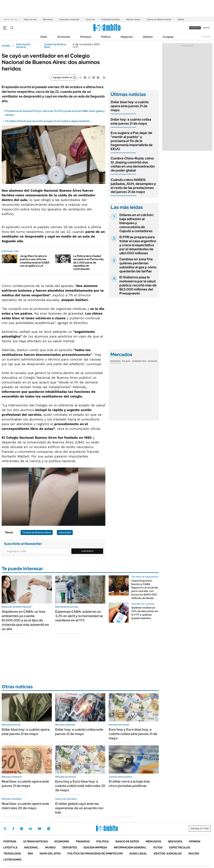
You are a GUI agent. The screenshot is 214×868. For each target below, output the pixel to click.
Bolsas (126, 361)
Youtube (39, 829)
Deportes (70, 847)
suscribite (195, 28)
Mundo (50, 847)
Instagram (22, 829)
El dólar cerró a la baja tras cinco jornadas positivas (129, 784)
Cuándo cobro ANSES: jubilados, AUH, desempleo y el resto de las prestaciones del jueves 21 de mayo (133, 186)
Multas (194, 854)
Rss (30, 854)
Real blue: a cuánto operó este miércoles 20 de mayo (25, 806)
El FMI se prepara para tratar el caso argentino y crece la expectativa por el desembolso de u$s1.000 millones (138, 245)
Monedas (115, 361)
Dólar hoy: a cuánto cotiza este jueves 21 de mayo (131, 121)
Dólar (44, 37)
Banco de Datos (127, 841)
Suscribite (87, 551)
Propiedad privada (110, 19)
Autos (158, 847)
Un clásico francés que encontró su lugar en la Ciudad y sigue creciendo (47, 121)
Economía (64, 37)
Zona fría (90, 19)
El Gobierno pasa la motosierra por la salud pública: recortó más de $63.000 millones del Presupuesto (138, 285)
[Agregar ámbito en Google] (63, 77)
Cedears (152, 361)
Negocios (127, 37)
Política (106, 37)
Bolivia (181, 19)
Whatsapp (49, 829)
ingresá (206, 28)
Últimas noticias (35, 841)
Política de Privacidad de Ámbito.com (95, 854)
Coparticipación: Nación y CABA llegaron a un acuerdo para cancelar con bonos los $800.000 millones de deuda (145, 589)
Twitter (5, 829)
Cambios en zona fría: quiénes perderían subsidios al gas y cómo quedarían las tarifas (138, 265)
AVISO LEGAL (138, 854)
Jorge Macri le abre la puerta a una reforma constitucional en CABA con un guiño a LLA (35, 261)
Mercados (48, 19)
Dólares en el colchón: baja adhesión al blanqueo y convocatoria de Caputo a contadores (137, 223)
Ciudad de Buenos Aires (55, 46)
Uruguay (168, 37)
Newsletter (206, 37)
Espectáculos (180, 847)
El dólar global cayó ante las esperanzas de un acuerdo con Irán (79, 808)
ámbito (6, 46)
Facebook (13, 829)
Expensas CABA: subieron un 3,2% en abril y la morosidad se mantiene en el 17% (79, 616)
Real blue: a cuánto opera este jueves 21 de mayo (25, 784)
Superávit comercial (69, 19)
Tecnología (12, 854)
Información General (23, 46)
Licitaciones (12, 860)
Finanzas (86, 37)
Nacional (31, 847)
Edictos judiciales (168, 854)
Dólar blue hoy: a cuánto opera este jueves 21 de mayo (130, 106)
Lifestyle (10, 847)
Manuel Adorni (133, 19)
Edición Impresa (95, 847)
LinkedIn (30, 829)
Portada (10, 841)
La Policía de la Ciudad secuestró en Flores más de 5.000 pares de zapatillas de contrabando (88, 262)
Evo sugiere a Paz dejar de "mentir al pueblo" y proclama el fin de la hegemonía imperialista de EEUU (132, 141)
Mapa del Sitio (50, 854)
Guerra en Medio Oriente (159, 19)
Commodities (139, 361)
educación (65, 532)
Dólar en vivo (30, 19)
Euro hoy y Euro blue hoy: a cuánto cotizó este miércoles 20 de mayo (80, 786)
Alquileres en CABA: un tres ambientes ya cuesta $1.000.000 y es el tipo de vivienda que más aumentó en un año (25, 620)
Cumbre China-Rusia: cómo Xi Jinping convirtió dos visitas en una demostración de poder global (133, 164)
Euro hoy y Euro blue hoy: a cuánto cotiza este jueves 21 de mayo (133, 734)
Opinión (148, 37)
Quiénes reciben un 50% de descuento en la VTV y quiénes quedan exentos (145, 613)
